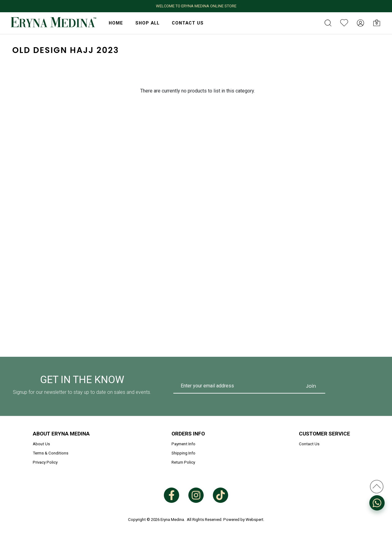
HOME (116, 23)
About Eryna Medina (61, 434)
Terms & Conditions (51, 453)
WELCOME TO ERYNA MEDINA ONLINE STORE (196, 6)
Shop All (147, 23)
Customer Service (324, 434)
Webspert (254, 520)
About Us (41, 444)
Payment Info (183, 444)
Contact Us (188, 23)
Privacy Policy (45, 462)
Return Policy (183, 462)
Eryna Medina (172, 520)
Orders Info (188, 434)
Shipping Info (183, 453)
